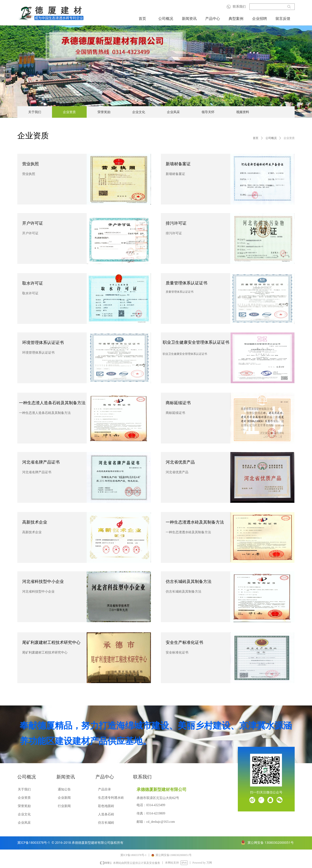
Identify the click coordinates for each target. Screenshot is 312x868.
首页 (256, 138)
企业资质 (289, 138)
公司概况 (271, 138)
